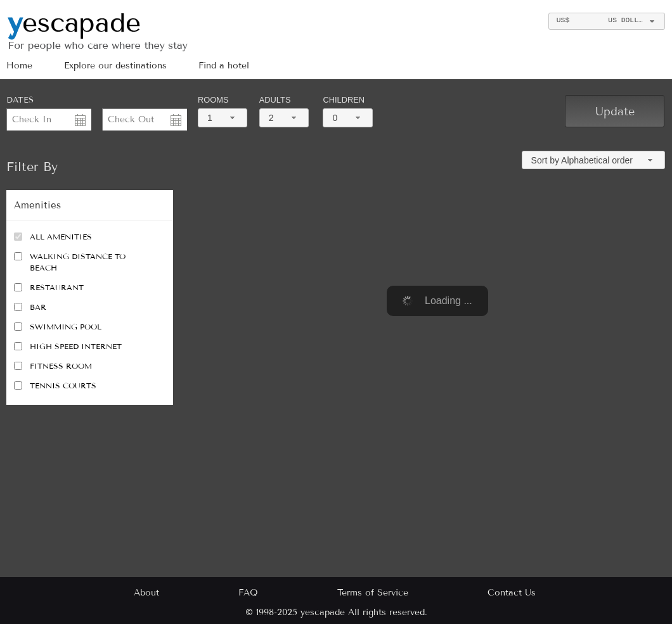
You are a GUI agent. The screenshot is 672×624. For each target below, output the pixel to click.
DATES (20, 100)
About (146, 593)
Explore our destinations (115, 66)
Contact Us (512, 593)
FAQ (248, 593)
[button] (615, 111)
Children (344, 100)
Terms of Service (373, 593)
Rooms (213, 100)
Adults (275, 100)
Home (19, 66)
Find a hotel (224, 66)
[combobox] (606, 21)
